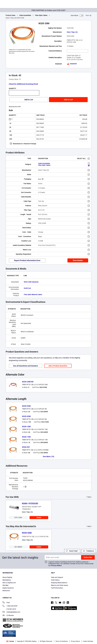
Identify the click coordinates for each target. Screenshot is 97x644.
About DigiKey (7, 577)
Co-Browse (8, 616)
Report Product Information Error (27, 260)
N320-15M (26, 437)
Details (39, 518)
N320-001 (26, 447)
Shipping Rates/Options (59, 583)
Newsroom (6, 591)
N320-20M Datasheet (31, 282)
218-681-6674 (9, 609)
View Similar (78, 260)
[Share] (88, 15)
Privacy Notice (56, 565)
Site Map (5, 585)
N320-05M (26, 416)
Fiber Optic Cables (41, 15)
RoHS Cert (27, 288)
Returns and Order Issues (59, 585)
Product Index (10, 15)
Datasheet (72, 64)
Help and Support (57, 577)
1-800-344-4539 (10, 606)
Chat (6, 603)
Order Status (55, 580)
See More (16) (48, 456)
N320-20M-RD (28, 382)
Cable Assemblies (25, 15)
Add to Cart (68, 100)
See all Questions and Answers (26, 366)
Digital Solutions (8, 588)
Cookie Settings (88, 641)
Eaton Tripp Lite (72, 32)
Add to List (29, 100)
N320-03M (26, 406)
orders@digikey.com (11, 612)
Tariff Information (57, 588)
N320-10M (26, 427)
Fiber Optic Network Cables (33, 295)
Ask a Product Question (58, 366)
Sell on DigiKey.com (9, 583)
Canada (10, 641)
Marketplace (7, 580)
